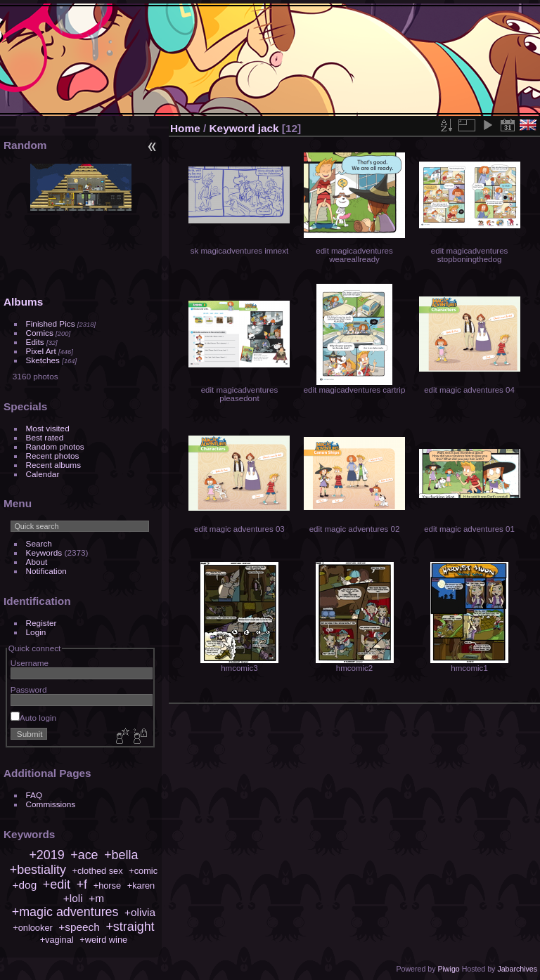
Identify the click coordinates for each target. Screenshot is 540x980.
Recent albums (53, 465)
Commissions (51, 804)
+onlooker (33, 928)
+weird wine (103, 940)
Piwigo (448, 969)
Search (39, 543)
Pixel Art (41, 351)
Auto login (33, 718)
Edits (35, 342)
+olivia (140, 912)
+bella (121, 855)
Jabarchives (517, 969)
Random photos (55, 446)
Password (29, 690)
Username (30, 663)
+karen (141, 886)
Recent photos (53, 456)
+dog (25, 885)
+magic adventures (65, 912)
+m (96, 898)
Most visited (48, 428)
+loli (73, 898)
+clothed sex (97, 871)
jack (269, 128)
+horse (107, 886)
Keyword (232, 128)
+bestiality (38, 870)
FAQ (34, 795)
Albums (23, 302)
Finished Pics (51, 324)
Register (41, 623)
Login (36, 632)
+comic (143, 871)
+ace (84, 855)
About (37, 562)
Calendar (43, 474)
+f (82, 884)
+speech (79, 927)
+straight (130, 927)
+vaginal (57, 940)
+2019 (46, 855)
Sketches (43, 360)
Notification (46, 571)
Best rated (45, 437)
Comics (40, 333)
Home (185, 128)
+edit (57, 884)
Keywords (44, 553)
